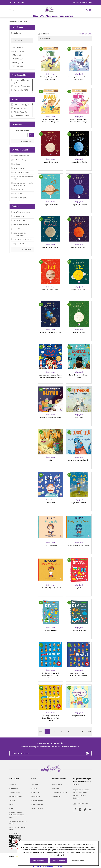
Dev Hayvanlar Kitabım (79, 631)
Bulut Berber (79, 418)
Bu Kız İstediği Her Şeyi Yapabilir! (79, 545)
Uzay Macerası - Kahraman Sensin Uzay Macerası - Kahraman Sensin (50, 376)
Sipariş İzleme (57, 784)
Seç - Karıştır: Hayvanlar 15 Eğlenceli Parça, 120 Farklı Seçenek (50, 676)
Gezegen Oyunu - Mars (79, 247)
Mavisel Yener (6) (21, 112)
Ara (31, 135)
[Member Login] (87, 10)
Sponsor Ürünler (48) (22, 86)
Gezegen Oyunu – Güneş (79, 290)
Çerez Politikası (15, 834)
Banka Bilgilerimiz (37, 800)
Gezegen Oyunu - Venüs (50, 162)
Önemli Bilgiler (36, 796)
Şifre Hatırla (35, 792)
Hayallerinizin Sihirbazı (79, 503)
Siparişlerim (56, 788)
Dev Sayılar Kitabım (79, 588)
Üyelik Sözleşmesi (37, 804)
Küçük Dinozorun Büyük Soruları (79, 460)
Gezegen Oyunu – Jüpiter (51, 290)
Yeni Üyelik (34, 784)
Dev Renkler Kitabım (50, 631)
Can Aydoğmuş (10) (22, 105)
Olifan (51, 460)
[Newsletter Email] (50, 753)
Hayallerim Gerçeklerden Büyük (51, 418)
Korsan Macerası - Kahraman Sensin (79, 376)
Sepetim (12, 800)
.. (75, 732)
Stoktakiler (45, 34)
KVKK (11, 808)
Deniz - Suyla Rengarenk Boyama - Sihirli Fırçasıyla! (79, 78)
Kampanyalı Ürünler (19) (21, 81)
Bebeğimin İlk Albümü (79, 716)
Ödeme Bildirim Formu (60, 792)
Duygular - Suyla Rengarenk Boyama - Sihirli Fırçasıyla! (51, 121)
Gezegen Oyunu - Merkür (50, 247)
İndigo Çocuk (22, 21)
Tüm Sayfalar (27, 249)
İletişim (12, 804)
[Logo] (50, 10)
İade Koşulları (57, 796)
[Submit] (87, 753)
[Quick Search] (19, 135)
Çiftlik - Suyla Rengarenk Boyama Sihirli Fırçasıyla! (50, 78)
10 (82, 732)
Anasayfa (13, 784)
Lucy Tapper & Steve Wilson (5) (22, 117)
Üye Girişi (34, 788)
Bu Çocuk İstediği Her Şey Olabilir (51, 588)
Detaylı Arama (27, 141)
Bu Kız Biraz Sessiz (50, 545)
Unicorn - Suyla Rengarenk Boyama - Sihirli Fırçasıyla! (79, 121)
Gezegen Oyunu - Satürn (50, 205)
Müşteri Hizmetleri (16, 796)
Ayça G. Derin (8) (20, 108)
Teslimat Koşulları (37, 808)
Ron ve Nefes (50, 503)
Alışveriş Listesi (15, 792)
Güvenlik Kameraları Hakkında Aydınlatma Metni (17, 815)
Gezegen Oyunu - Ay (79, 332)
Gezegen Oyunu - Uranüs (79, 162)
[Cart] (90, 10)
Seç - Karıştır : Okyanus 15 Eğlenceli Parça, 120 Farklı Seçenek (79, 676)
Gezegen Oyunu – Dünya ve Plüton (50, 332)
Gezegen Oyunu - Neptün (79, 205)
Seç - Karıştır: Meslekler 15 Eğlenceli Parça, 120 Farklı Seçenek (51, 718)
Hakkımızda (14, 788)
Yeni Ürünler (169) (21, 90)
